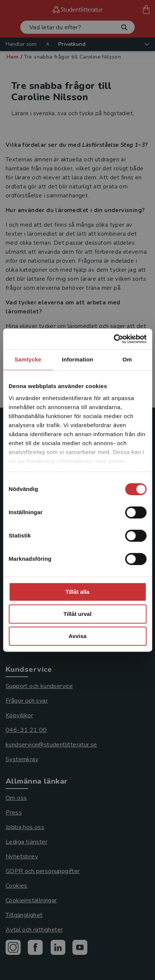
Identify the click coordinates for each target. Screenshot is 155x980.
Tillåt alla (78, 592)
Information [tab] (78, 359)
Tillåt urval (77, 614)
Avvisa (78, 636)
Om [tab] (127, 359)
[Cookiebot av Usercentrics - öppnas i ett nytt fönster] (114, 339)
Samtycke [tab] (28, 359)
